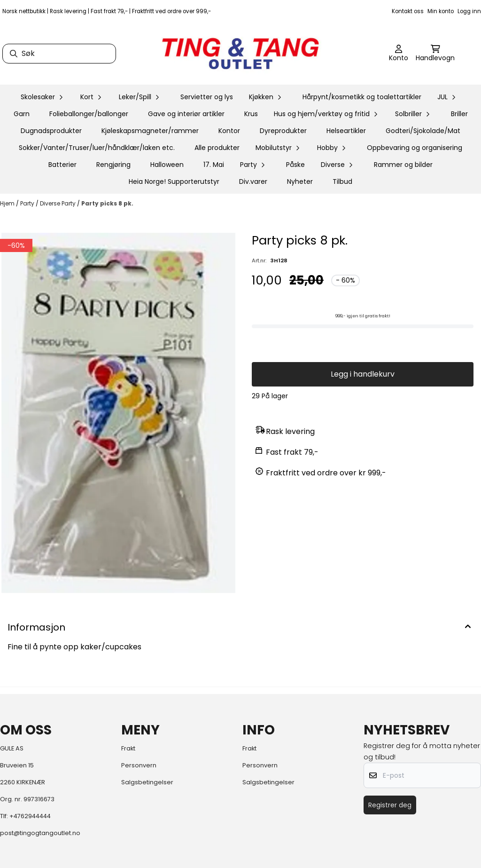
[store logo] (240, 54)
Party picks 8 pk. (107, 203)
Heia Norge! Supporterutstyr (174, 181)
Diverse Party (58, 203)
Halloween (167, 165)
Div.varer (253, 181)
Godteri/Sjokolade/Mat (423, 131)
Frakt (128, 748)
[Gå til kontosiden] (399, 54)
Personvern (139, 765)
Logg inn (469, 11)
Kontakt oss (408, 11)
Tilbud (342, 181)
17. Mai (214, 165)
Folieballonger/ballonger (89, 114)
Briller (459, 114)
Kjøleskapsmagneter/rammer (150, 131)
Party (28, 203)
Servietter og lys (207, 97)
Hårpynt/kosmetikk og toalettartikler (362, 97)
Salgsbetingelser (147, 782)
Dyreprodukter (283, 131)
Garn (22, 114)
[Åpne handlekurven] (435, 54)
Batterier (62, 165)
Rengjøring (113, 165)
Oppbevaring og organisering (415, 148)
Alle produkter (217, 148)
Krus (251, 114)
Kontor (229, 131)
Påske (295, 165)
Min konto (441, 11)
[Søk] (59, 54)
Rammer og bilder (403, 165)
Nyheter (300, 181)
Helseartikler (346, 131)
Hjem (8, 203)
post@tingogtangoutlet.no (40, 833)
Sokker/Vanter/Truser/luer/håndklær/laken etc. (97, 148)
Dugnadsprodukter (51, 131)
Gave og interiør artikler (186, 114)
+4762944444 (30, 816)
